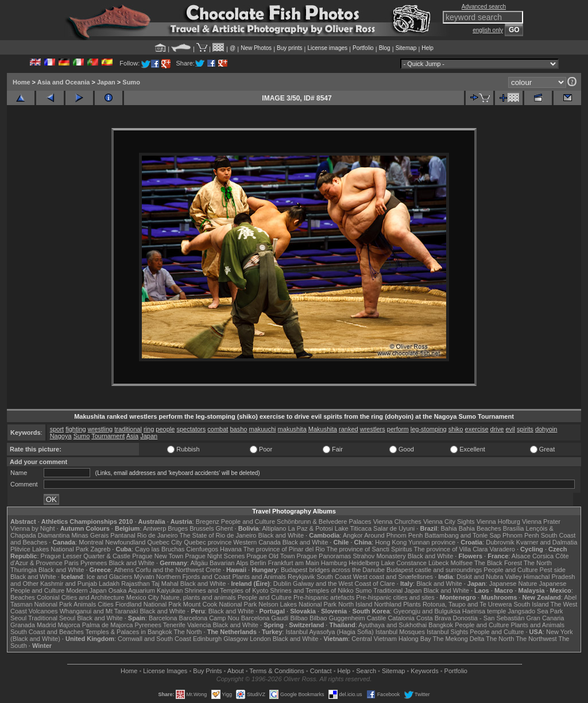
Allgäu (199, 563)
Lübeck (438, 563)
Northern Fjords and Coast (194, 577)
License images (328, 48)
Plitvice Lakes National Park (49, 549)
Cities (106, 604)
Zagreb (100, 549)
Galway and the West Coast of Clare (344, 584)
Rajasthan (136, 584)
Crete (213, 570)
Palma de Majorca (108, 625)
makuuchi (262, 429)
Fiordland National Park (148, 604)
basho (238, 429)
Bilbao (299, 618)
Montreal (91, 542)
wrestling (100, 429)
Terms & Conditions (276, 671)
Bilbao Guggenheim (337, 618)
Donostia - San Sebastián (489, 618)
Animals (85, 604)
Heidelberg (364, 563)
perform (398, 429)
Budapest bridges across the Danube (333, 570)
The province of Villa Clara (451, 549)
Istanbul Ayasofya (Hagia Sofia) (329, 632)
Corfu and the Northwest (170, 570)
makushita (292, 429)
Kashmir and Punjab (69, 584)
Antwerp (154, 528)
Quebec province (208, 542)
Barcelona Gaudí (265, 618)
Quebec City (165, 542)
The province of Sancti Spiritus (370, 549)
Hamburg (334, 563)
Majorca (69, 625)
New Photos (256, 48)
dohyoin (546, 429)
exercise (477, 429)
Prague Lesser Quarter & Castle (86, 556)
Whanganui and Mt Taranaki (99, 611)
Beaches (23, 597)
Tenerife (174, 625)
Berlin (258, 563)
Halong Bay (415, 639)
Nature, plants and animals (198, 597)
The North (538, 563)
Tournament (108, 436)
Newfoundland (125, 542)
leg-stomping (429, 429)
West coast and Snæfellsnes (393, 577)
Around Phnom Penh (393, 535)
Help (428, 48)
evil (511, 429)
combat (218, 429)
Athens (123, 570)
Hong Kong (391, 542)
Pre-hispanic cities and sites (395, 597)
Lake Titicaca (353, 528)
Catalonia (401, 618)
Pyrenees (94, 563)
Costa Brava (434, 618)
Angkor (353, 535)
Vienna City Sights (449, 522)
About (236, 671)
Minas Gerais (90, 535)
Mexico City (143, 597)
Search (366, 671)
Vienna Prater (541, 522)
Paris (71, 563)
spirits (525, 429)
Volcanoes (43, 611)
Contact (321, 671)
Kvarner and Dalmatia (547, 542)
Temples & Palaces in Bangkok (129, 632)
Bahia (449, 528)
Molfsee (462, 563)
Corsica (543, 556)
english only (488, 30)
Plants (412, 604)
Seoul (18, 618)
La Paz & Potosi (311, 528)
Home (22, 82)
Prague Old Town (270, 556)
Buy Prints (207, 671)
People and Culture (248, 522)
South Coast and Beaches (47, 632)
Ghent (225, 528)
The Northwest (536, 639)
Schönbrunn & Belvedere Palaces (324, 522)
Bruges (178, 528)
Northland (388, 604)
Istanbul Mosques (400, 632)
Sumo (131, 82)
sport (57, 429)
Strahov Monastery (379, 556)
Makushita (323, 429)
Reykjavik (301, 577)
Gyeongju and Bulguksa (427, 611)
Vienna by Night (32, 528)
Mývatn (144, 577)
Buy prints (289, 48)
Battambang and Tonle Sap (463, 535)
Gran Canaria (545, 618)
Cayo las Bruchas (160, 549)
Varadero (502, 549)
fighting (76, 429)
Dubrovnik (500, 542)
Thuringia (24, 570)
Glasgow (236, 639)
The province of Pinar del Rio (284, 549)
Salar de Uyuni (394, 528)
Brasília (514, 528)
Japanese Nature (513, 584)
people (165, 429)
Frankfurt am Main (294, 563)
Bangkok (441, 625)
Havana (231, 549)
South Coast (334, 577)
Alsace (521, 556)
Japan (106, 82)
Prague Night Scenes (215, 556)
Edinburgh (207, 639)
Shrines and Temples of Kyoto (226, 590)
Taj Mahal (165, 584)
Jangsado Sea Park (535, 611)
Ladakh (109, 584)
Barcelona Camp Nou (209, 618)
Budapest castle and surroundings (434, 570)
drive (497, 429)
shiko (456, 429)
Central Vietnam (374, 639)
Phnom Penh (521, 535)
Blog (385, 48)
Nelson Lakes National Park (297, 604)
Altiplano (274, 528)
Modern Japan (86, 590)
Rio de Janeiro (158, 535)
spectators (191, 429)
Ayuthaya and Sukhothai (392, 625)
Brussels (202, 528)
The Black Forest (498, 563)
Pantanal (123, 535)
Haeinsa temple (484, 611)
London (260, 639)
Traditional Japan (397, 590)
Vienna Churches (397, 522)
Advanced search (484, 7)
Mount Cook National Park (220, 604)
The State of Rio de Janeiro (218, 535)
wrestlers (373, 429)
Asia (132, 436)
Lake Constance (404, 563)
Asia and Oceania (64, 82)
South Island (531, 604)
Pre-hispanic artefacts (324, 597)
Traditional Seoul (52, 618)
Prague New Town (158, 556)
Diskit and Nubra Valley (489, 577)
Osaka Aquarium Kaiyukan (146, 590)
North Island (355, 604)
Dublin (282, 584)
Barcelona (163, 618)
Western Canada (257, 542)
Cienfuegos (202, 549)
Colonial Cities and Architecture (81, 597)
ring (149, 429)
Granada (23, 625)
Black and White (281, 535)
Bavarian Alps (229, 563)
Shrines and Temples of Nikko (312, 590)
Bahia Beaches (480, 528)
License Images (165, 671)
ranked (349, 429)
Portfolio (363, 48)
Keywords (424, 671)
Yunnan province (432, 542)
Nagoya (61, 436)
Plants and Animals (259, 577)
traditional (128, 429)
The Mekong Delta (459, 639)
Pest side (553, 570)
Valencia (199, 625)
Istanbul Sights (447, 632)
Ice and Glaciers (109, 577)
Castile (377, 618)
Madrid (47, 625)
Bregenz (208, 522)
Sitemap (406, 48)
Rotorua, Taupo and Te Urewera (467, 604)
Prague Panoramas (324, 556)
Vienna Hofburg (498, 522)
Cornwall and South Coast (154, 639)
